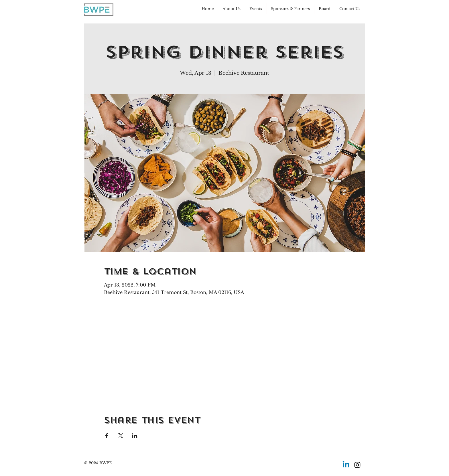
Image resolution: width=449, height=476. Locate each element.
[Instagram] (357, 465)
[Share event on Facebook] (107, 436)
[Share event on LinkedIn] (135, 436)
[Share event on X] (121, 436)
